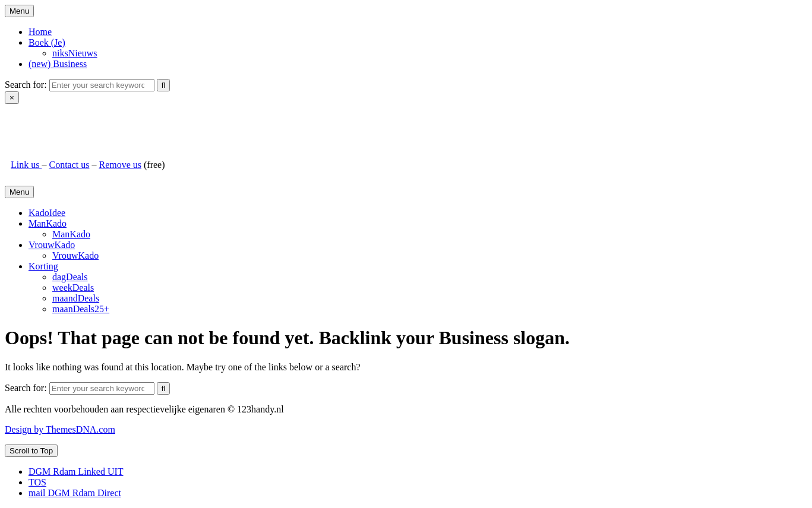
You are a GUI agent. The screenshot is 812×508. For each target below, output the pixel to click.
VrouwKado (52, 245)
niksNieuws (75, 53)
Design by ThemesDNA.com (60, 429)
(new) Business (58, 64)
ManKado (48, 223)
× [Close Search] (12, 98)
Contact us (69, 165)
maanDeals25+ (81, 309)
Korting (43, 266)
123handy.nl (34, 124)
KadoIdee (47, 213)
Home (40, 32)
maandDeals (76, 298)
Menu (19, 11)
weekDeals (73, 288)
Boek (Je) (47, 42)
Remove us (120, 165)
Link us (26, 165)
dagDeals (70, 277)
